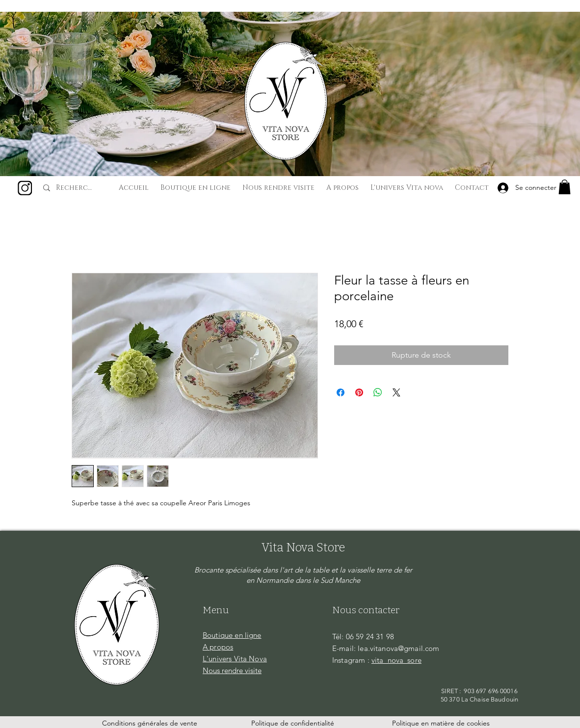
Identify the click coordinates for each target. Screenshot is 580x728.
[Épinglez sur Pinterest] (359, 392)
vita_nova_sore (396, 660)
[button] (565, 187)
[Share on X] (396, 392)
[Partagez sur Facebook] (341, 392)
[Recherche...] (76, 188)
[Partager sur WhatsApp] (378, 392)
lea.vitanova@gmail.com (398, 648)
